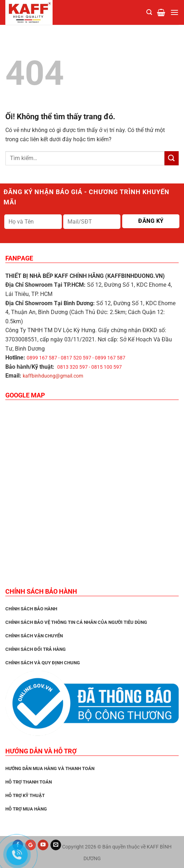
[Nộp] (172, 158)
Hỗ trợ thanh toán (29, 782)
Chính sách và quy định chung (43, 663)
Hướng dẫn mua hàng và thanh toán (50, 768)
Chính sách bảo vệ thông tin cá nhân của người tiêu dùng (76, 622)
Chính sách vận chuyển (34, 636)
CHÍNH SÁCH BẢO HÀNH (31, 609)
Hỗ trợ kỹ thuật (25, 795)
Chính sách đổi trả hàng (36, 649)
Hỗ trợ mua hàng (26, 809)
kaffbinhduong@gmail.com (53, 376)
